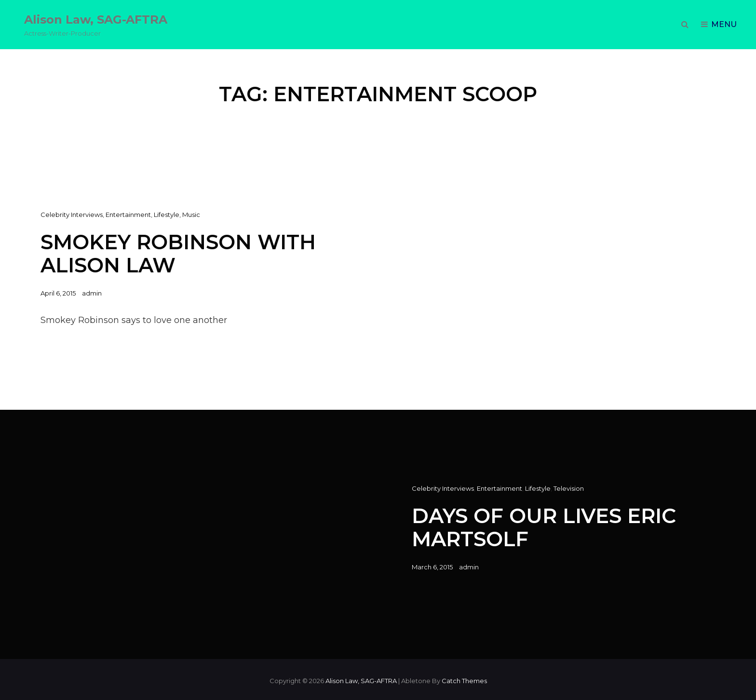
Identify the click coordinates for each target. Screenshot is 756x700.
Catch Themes (464, 681)
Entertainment (128, 215)
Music (191, 215)
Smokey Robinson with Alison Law (178, 253)
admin (92, 293)
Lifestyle (167, 215)
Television (569, 488)
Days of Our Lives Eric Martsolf (544, 527)
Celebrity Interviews (72, 215)
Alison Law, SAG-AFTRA (96, 20)
